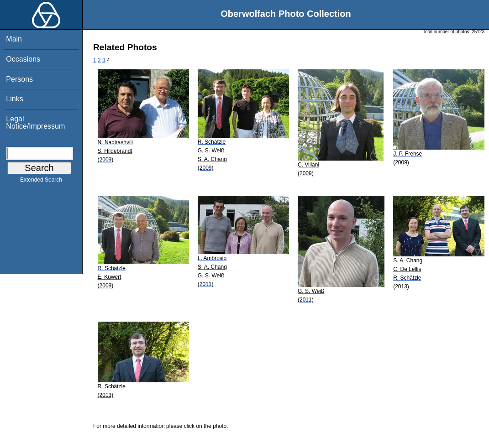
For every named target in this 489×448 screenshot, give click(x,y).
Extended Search (41, 182)
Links (14, 99)
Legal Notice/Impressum (35, 122)
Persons (19, 79)
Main (14, 39)
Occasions (23, 59)
